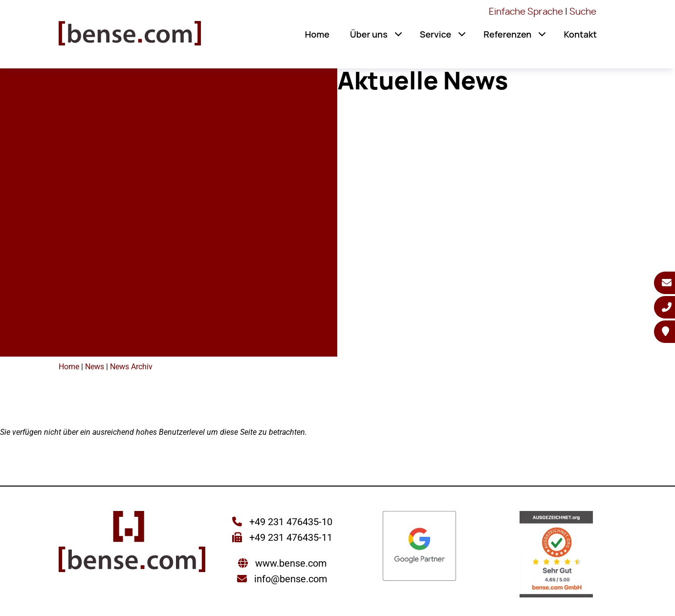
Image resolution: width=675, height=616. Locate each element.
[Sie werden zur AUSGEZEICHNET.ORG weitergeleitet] (556, 555)
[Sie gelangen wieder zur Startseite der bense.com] (130, 37)
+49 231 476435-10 (290, 522)
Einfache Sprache (526, 12)
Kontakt (580, 34)
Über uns (369, 34)
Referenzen (507, 34)
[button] (398, 34)
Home (317, 34)
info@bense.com (291, 579)
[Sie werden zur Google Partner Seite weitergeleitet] (419, 547)
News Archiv (131, 367)
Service (435, 34)
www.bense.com (291, 563)
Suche (583, 12)
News (95, 367)
